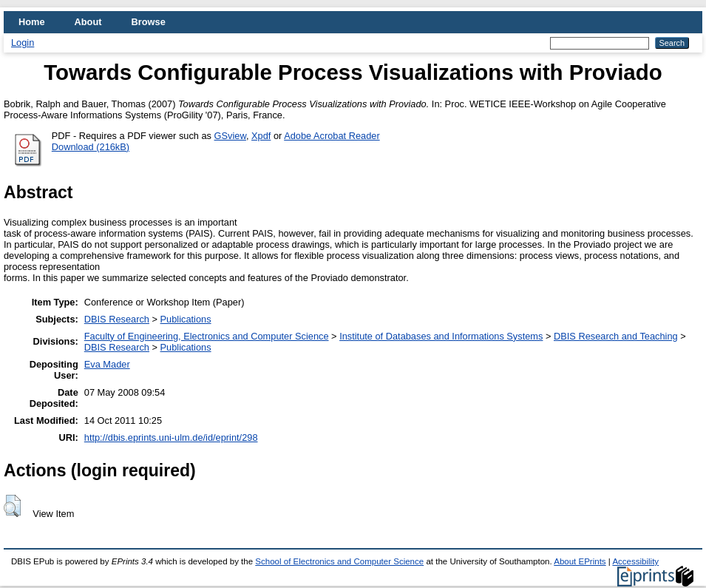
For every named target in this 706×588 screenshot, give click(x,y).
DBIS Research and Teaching (616, 336)
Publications (186, 319)
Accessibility (635, 561)
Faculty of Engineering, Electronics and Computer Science (207, 336)
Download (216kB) (91, 147)
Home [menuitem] (32, 22)
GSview (230, 136)
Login (23, 43)
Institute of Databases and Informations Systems (441, 336)
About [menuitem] (88, 22)
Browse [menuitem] (149, 22)
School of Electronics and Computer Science (339, 561)
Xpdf (261, 136)
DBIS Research (117, 319)
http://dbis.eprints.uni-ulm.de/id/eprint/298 (171, 437)
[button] (12, 506)
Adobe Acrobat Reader (332, 136)
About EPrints (580, 561)
